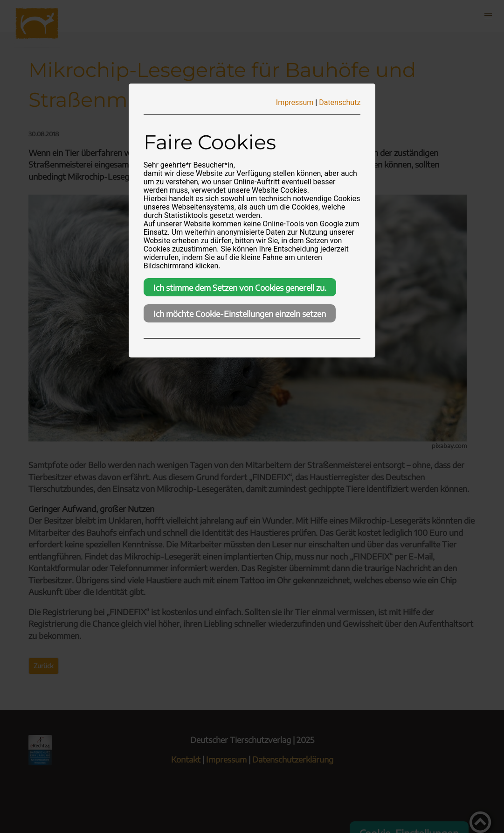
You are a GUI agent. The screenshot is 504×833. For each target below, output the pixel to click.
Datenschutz (340, 102)
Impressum (295, 102)
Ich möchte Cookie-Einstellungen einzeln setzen (240, 314)
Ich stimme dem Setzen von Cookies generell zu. (240, 287)
